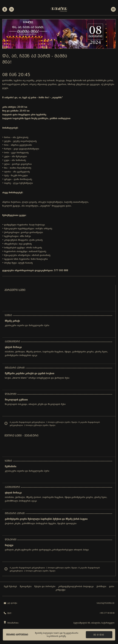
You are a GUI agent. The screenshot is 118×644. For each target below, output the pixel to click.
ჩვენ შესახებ (10, 587)
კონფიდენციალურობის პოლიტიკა (76, 587)
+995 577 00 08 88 (107, 613)
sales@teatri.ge (106, 603)
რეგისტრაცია (5, 9)
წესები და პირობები (45, 587)
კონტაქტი (60, 590)
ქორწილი (101, 587)
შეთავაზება (26, 587)
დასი (112, 587)
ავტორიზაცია (11, 9)
